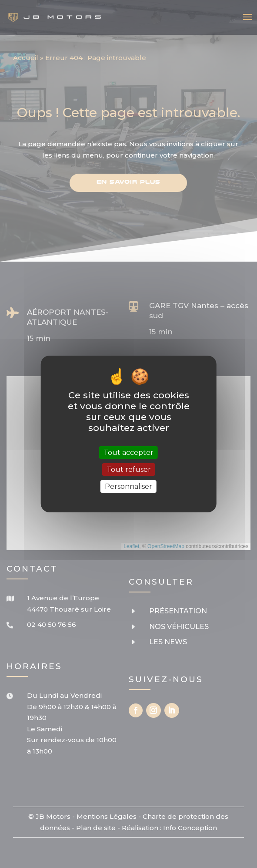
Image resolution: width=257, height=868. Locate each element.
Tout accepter (128, 452)
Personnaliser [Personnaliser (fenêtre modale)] (128, 486)
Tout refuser (129, 469)
